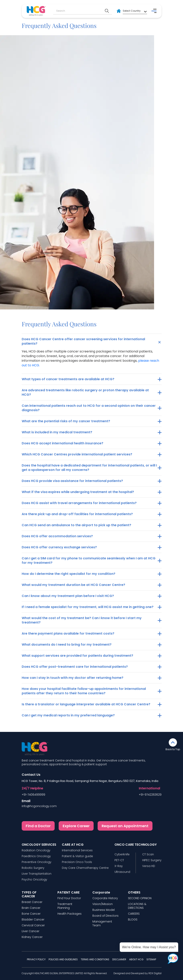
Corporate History (105, 898)
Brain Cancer (31, 908)
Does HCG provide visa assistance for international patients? (72, 481)
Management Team (102, 924)
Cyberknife (122, 854)
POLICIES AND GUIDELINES (63, 959)
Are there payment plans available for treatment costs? (68, 633)
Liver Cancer (31, 931)
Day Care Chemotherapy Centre (85, 868)
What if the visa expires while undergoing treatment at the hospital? (78, 492)
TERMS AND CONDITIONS (95, 959)
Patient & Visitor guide (77, 856)
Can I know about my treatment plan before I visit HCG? (68, 596)
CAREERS (134, 914)
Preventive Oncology (37, 862)
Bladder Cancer (33, 920)
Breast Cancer (32, 902)
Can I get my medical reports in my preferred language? (68, 715)
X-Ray (119, 866)
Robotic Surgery (33, 868)
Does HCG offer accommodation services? (57, 536)
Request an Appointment (125, 826)
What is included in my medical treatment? (57, 432)
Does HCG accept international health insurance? (62, 443)
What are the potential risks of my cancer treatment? (66, 421)
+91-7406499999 (33, 795)
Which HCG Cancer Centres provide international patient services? (77, 454)
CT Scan (148, 854)
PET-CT (119, 860)
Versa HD (149, 866)
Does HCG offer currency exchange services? (59, 547)
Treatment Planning (65, 906)
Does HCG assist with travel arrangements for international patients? (79, 503)
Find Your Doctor (69, 898)
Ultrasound (122, 872)
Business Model (104, 910)
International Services (77, 850)
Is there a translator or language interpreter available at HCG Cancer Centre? (86, 704)
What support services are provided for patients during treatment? (77, 656)
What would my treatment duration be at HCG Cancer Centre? (73, 585)
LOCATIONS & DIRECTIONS (137, 906)
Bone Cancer (31, 914)
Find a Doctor (38, 826)
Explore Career (76, 826)
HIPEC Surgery (152, 860)
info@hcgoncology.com (39, 806)
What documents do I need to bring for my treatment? (67, 645)
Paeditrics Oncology (36, 856)
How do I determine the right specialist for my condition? (68, 574)
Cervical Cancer (33, 925)
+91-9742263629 (150, 795)
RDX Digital (155, 973)
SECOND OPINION (140, 898)
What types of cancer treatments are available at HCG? (68, 379)
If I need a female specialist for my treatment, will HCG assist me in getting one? (88, 607)
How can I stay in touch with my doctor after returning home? (73, 678)
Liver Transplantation (37, 874)
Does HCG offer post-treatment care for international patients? (75, 667)
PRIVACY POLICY (36, 959)
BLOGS (133, 920)
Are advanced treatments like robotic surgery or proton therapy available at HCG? (85, 392)
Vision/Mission (103, 904)
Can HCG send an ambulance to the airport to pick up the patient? (76, 525)
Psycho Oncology (34, 880)
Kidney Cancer (32, 937)
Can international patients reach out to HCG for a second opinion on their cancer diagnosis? (89, 408)
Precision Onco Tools (77, 862)
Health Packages (70, 914)
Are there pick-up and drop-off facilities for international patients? (77, 514)
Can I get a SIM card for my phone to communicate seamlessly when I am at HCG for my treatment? (89, 560)
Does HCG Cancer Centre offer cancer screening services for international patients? (83, 341)
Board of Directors (105, 916)
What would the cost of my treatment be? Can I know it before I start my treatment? (82, 620)
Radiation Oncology (36, 850)
